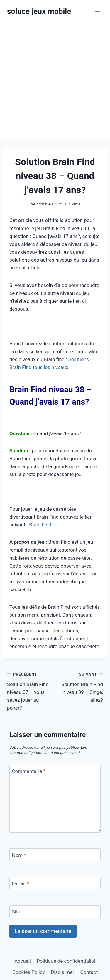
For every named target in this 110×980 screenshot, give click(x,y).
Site (16, 912)
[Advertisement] (55, 81)
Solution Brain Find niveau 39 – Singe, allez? (82, 686)
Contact (89, 972)
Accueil (23, 961)
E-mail (21, 883)
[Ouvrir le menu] (98, 12)
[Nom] (55, 855)
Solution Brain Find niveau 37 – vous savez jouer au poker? (29, 690)
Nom (19, 855)
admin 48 (45, 204)
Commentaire (29, 771)
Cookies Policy (29, 972)
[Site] (55, 912)
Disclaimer (62, 972)
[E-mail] (55, 883)
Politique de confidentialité (66, 961)
